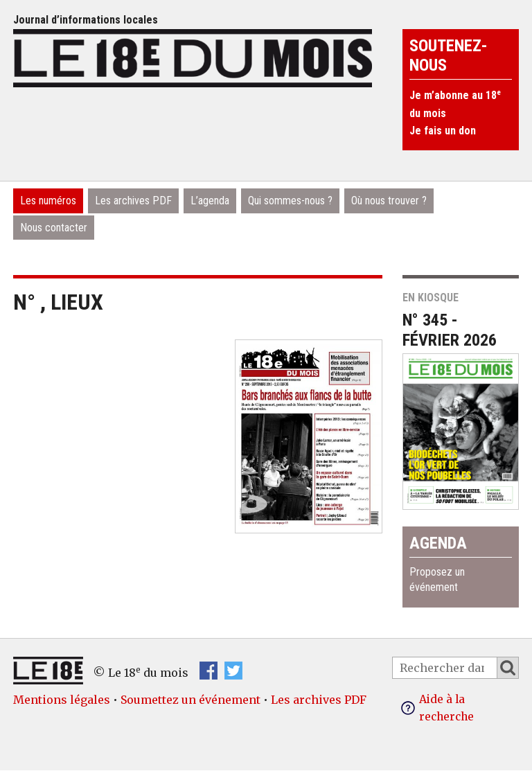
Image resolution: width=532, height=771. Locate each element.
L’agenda (210, 201)
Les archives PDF (133, 201)
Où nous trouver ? (389, 201)
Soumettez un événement (190, 700)
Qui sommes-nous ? (290, 201)
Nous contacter (54, 228)
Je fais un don (443, 131)
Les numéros (48, 201)
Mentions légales (62, 700)
